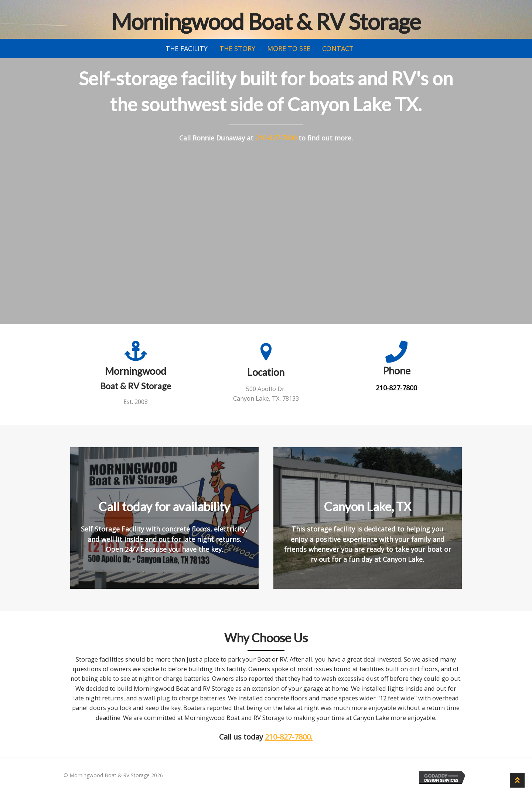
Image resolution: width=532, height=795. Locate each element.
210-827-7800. (289, 737)
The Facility (187, 48)
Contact (338, 48)
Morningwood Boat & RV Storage (266, 21)
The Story (237, 48)
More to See (289, 48)
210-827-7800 (276, 138)
